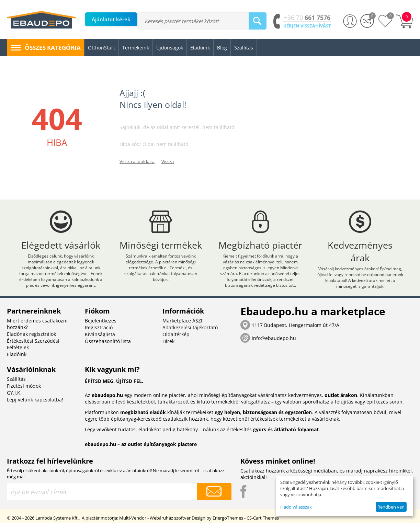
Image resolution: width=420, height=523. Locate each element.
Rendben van (391, 507)
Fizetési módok (24, 386)
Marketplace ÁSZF (183, 321)
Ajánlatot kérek (111, 19)
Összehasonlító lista (108, 341)
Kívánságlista (100, 334)
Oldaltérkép (176, 334)
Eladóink (17, 354)
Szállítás (16, 379)
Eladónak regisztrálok (31, 334)
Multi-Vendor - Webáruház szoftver (155, 518)
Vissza (168, 161)
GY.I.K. (14, 393)
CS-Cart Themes (263, 518)
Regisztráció (99, 327)
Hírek (168, 341)
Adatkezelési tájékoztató (190, 327)
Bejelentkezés (101, 321)
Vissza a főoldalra (137, 161)
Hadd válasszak (296, 507)
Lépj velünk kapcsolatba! (35, 400)
